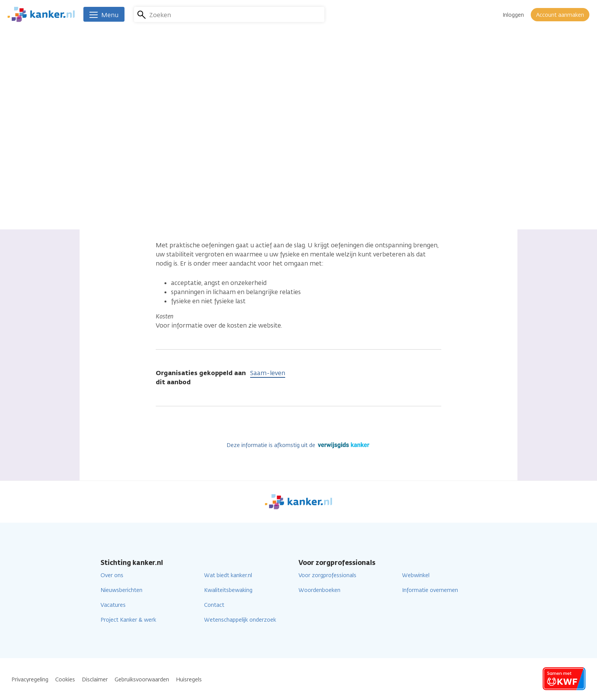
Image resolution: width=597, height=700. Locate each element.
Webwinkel (416, 575)
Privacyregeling (30, 680)
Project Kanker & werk (128, 620)
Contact (214, 605)
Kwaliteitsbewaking (228, 590)
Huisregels (189, 680)
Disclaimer (95, 680)
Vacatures (113, 605)
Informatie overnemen (430, 590)
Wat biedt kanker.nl (228, 575)
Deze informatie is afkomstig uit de (299, 445)
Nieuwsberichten (121, 590)
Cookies (65, 680)
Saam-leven (268, 373)
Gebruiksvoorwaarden (142, 680)
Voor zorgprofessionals (327, 575)
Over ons (112, 575)
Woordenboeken (319, 590)
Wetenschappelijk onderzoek (240, 620)
